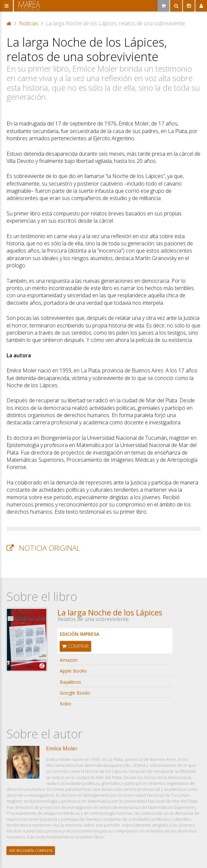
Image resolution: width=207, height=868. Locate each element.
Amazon (69, 660)
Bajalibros (70, 682)
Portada (9, 23)
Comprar (75, 646)
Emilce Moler (62, 748)
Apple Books (73, 671)
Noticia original (50, 548)
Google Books (75, 693)
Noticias (29, 23)
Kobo (66, 704)
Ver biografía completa (31, 851)
